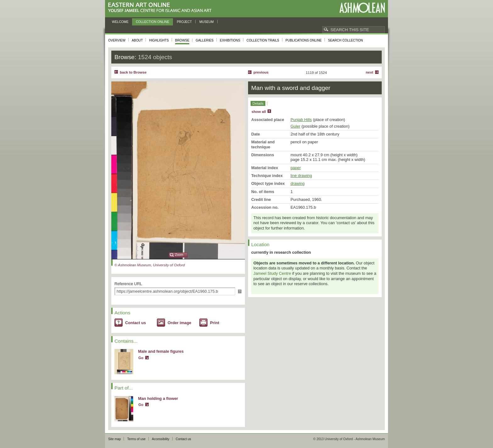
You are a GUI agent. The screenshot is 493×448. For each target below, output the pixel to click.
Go (141, 358)
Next (369, 72)
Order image (179, 323)
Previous (261, 72)
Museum (207, 22)
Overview (117, 40)
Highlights (159, 40)
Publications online (304, 40)
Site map (114, 439)
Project (184, 22)
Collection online (152, 22)
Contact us (136, 323)
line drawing (301, 176)
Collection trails (263, 40)
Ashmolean (362, 8)
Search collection (345, 40)
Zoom (179, 255)
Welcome (120, 22)
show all (259, 112)
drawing (298, 183)
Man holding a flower (158, 398)
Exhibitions (230, 40)
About (137, 40)
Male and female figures (161, 351)
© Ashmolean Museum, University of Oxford (150, 265)
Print (215, 323)
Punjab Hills (301, 120)
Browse (182, 40)
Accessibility (161, 439)
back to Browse (133, 72)
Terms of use (136, 439)
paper (296, 168)
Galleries (205, 40)
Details (258, 103)
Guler (295, 126)
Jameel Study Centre (272, 273)
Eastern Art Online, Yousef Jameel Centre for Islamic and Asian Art (161, 8)
